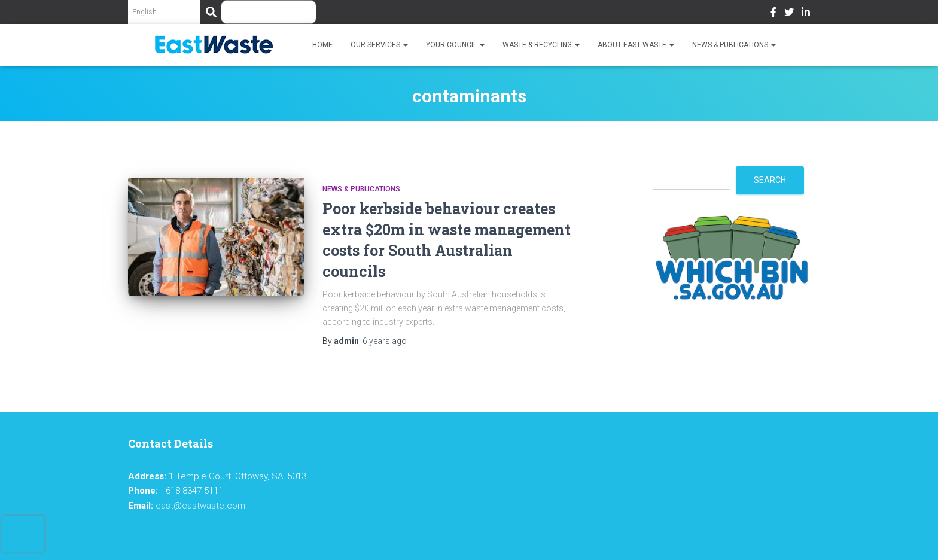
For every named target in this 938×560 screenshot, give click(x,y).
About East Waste (636, 45)
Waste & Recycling (541, 45)
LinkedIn (806, 14)
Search (770, 180)
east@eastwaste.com (200, 506)
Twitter (789, 14)
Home (322, 45)
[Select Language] (164, 12)
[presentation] (23, 534)
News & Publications (734, 45)
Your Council (455, 45)
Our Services (379, 45)
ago (385, 341)
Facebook (773, 14)
